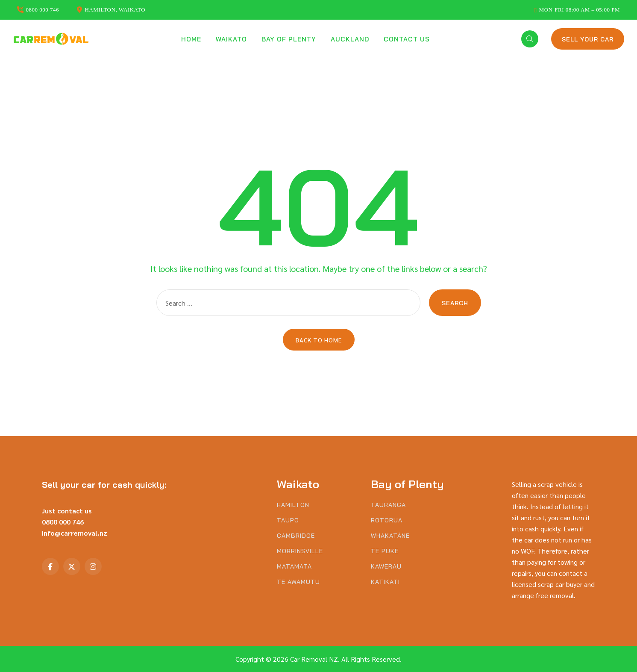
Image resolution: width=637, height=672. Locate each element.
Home (191, 39)
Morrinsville (300, 551)
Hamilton (293, 505)
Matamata (294, 567)
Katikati (385, 582)
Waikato (231, 39)
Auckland (350, 39)
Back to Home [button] (319, 340)
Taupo (288, 520)
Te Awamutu (298, 582)
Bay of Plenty (289, 39)
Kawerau (386, 567)
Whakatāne (390, 536)
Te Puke (385, 551)
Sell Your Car (588, 39)
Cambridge (296, 536)
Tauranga (388, 505)
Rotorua (387, 520)
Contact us (407, 39)
